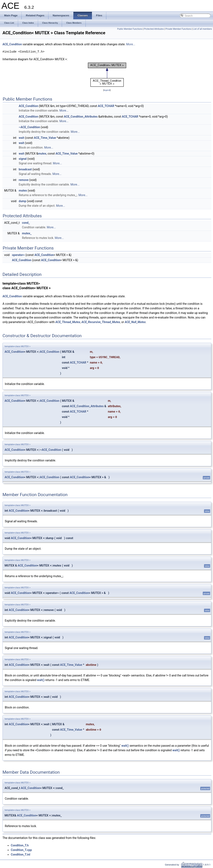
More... (131, 44)
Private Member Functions (178, 29)
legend (107, 90)
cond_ (26, 223)
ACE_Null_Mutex (135, 322)
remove (24, 180)
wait (21, 138)
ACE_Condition (12, 44)
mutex (42, 154)
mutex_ (27, 233)
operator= (18, 255)
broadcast (25, 169)
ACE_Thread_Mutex (68, 322)
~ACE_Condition (29, 127)
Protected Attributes (154, 29)
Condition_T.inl (20, 854)
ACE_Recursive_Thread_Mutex (101, 322)
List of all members (202, 29)
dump (22, 201)
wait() (41, 680)
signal (23, 159)
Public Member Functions (130, 29)
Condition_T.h (20, 845)
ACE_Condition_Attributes (81, 117)
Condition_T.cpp (21, 850)
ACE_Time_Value (45, 138)
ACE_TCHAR (106, 106)
